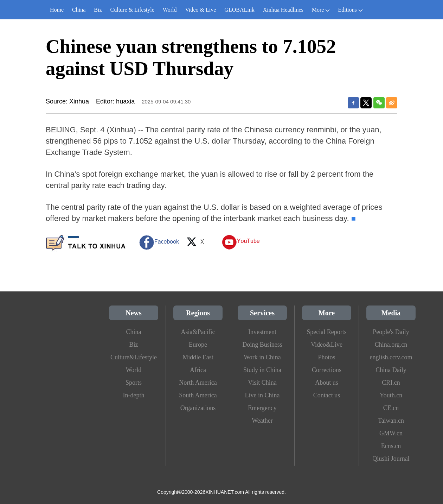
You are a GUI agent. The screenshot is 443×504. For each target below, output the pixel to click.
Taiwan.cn (391, 421)
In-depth (134, 395)
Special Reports (326, 332)
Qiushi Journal (391, 459)
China (79, 10)
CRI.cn (391, 383)
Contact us (327, 395)
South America (198, 395)
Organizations (198, 408)
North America (198, 383)
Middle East (198, 357)
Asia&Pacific (198, 332)
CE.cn (391, 408)
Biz (98, 10)
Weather (262, 421)
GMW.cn (391, 433)
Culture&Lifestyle (134, 357)
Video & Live (200, 10)
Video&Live (327, 345)
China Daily (391, 370)
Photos (326, 357)
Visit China (262, 383)
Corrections (327, 370)
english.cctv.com (391, 357)
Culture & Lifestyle (132, 10)
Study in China (262, 370)
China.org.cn (391, 345)
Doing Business (262, 345)
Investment (262, 332)
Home (57, 10)
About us (327, 383)
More (321, 10)
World (170, 10)
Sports (134, 383)
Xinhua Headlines (283, 10)
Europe (198, 345)
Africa (198, 370)
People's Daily (391, 332)
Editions (350, 10)
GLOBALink (239, 10)
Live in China (262, 395)
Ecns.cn (391, 446)
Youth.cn (391, 395)
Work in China (262, 357)
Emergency (262, 408)
